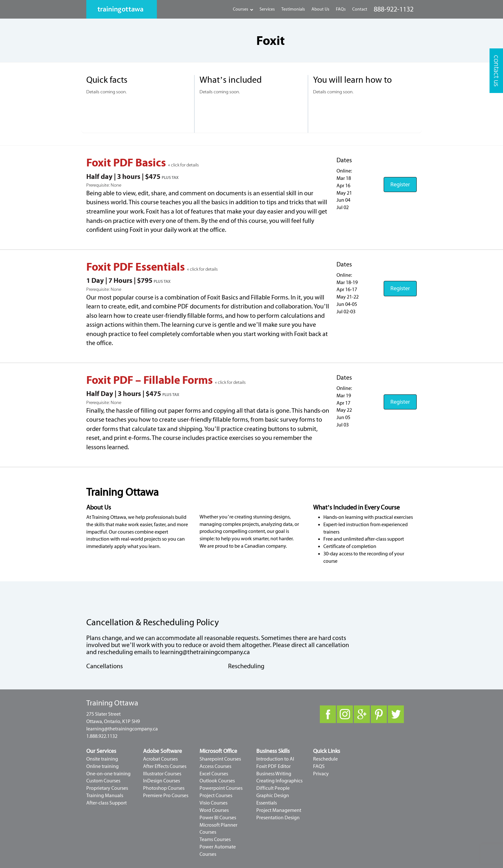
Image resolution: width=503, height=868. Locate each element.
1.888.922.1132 (102, 736)
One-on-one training (108, 774)
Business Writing (274, 774)
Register (400, 185)
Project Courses (216, 796)
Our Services (101, 751)
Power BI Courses (218, 818)
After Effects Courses (165, 766)
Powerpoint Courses (221, 788)
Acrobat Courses (160, 759)
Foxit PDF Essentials (137, 267)
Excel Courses (214, 774)
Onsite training (102, 759)
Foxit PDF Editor (273, 766)
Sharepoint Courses (220, 759)
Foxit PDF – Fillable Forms (151, 380)
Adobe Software (162, 751)
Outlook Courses (217, 781)
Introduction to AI (275, 759)
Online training (102, 766)
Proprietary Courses (107, 788)
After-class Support (107, 803)
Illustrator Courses (162, 774)
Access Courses (215, 766)
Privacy (321, 774)
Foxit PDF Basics (127, 163)
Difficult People (273, 788)
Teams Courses (215, 839)
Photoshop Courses (164, 788)
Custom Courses (103, 781)
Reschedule (325, 759)
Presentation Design (278, 818)
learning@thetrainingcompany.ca (205, 652)
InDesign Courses (162, 781)
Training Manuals (105, 796)
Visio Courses (213, 803)
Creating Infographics (279, 781)
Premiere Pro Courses (166, 796)
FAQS (319, 766)
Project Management (279, 810)
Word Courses (214, 810)
